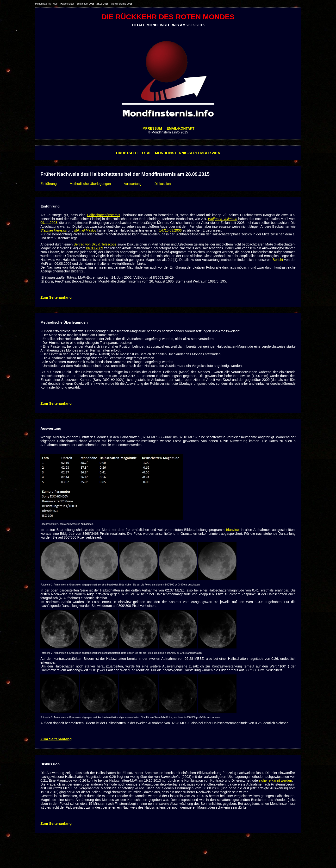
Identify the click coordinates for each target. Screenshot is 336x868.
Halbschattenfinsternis (104, 215)
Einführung (49, 184)
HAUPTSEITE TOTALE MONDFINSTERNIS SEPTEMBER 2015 (168, 153)
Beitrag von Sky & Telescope (95, 244)
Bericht (278, 260)
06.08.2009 (95, 248)
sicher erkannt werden (275, 780)
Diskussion (163, 184)
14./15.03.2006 (170, 230)
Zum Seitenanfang (56, 297)
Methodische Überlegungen (90, 184)
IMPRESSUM (152, 128)
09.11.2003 (49, 223)
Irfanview (233, 530)
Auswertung (133, 184)
